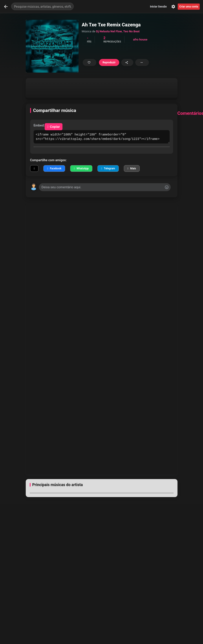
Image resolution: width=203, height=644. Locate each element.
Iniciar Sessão (158, 7)
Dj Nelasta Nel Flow (109, 31)
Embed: (39, 125)
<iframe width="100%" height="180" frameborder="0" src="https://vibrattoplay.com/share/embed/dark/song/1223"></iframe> (102, 137)
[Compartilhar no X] (34, 168)
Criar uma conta (189, 7)
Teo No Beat (131, 31)
